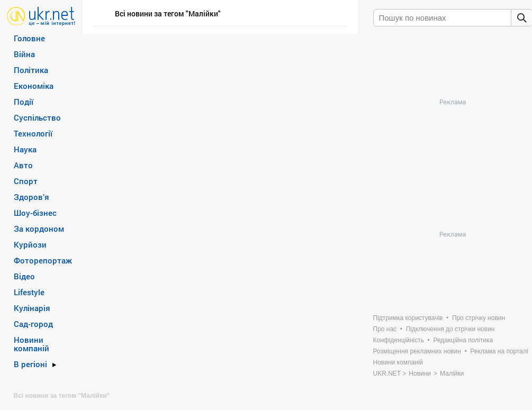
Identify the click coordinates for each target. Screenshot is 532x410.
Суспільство (37, 117)
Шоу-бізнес (35, 213)
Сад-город (33, 324)
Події (24, 102)
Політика (31, 70)
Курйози (30, 244)
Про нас (385, 329)
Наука (25, 149)
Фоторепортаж (43, 260)
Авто (23, 165)
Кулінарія (32, 308)
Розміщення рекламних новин (417, 351)
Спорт (26, 181)
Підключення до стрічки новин (450, 329)
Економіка (34, 86)
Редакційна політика (463, 340)
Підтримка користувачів (408, 318)
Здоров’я (31, 197)
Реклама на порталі (499, 351)
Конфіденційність (399, 340)
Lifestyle (29, 292)
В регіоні (30, 364)
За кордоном (39, 229)
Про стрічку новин (479, 318)
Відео (24, 276)
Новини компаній (31, 344)
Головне (29, 38)
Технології (33, 133)
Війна (24, 54)
